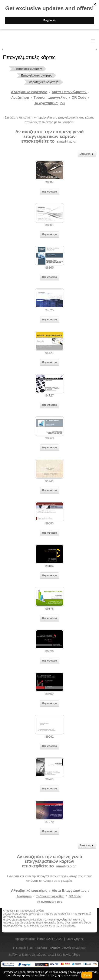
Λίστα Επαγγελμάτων (70, 92)
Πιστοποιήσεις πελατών (45, 948)
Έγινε (87, 975)
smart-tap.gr (67, 141)
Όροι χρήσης (75, 939)
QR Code (79, 98)
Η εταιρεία (20, 948)
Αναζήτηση (20, 98)
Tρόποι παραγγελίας (50, 98)
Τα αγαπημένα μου (49, 103)
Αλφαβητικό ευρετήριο (29, 92)
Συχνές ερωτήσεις (74, 948)
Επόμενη (87, 154)
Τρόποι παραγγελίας (50, 896)
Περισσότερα (49, 192)
